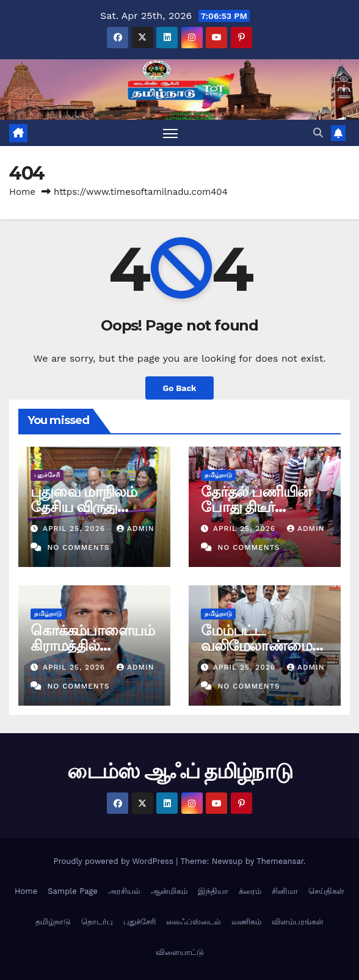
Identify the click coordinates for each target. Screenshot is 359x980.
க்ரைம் (250, 891)
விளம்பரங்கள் (298, 922)
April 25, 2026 (75, 528)
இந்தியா (213, 891)
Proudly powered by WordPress (114, 861)
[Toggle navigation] (170, 133)
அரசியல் (124, 891)
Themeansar (280, 861)
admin (136, 528)
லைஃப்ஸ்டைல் (194, 922)
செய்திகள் (326, 891)
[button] (318, 133)
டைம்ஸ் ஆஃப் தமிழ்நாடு (179, 771)
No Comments (78, 547)
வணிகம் (246, 922)
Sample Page (73, 891)
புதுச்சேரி (47, 475)
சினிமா (285, 891)
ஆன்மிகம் (169, 891)
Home (22, 192)
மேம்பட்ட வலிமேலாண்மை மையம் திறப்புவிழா (264, 645)
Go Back (179, 388)
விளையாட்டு (180, 952)
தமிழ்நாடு (218, 475)
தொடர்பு (97, 922)
